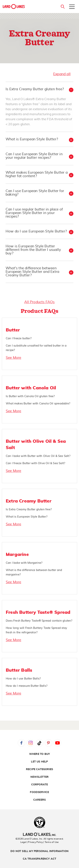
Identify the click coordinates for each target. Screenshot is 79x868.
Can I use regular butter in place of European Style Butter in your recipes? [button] (34, 213)
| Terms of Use (51, 842)
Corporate (40, 785)
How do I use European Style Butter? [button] (36, 231)
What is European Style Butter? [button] (32, 139)
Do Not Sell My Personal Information (39, 851)
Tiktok (40, 743)
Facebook (21, 743)
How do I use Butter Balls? (23, 679)
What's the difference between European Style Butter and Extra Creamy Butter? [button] (32, 272)
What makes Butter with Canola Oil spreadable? (38, 404)
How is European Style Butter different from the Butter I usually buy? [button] (33, 250)
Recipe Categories (39, 769)
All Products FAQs (39, 302)
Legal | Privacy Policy (32, 842)
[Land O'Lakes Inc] (39, 835)
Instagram (30, 743)
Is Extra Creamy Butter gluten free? (29, 509)
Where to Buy (39, 754)
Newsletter (40, 777)
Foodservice (39, 792)
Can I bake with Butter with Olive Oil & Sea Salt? (38, 456)
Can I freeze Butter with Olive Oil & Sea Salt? (35, 463)
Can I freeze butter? (19, 338)
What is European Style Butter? (27, 517)
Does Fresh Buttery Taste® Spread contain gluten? (39, 621)
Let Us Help (39, 762)
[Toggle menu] (72, 7)
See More (14, 358)
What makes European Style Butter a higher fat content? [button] (37, 174)
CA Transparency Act (40, 859)
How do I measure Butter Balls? (27, 686)
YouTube (58, 743)
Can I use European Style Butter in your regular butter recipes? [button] (34, 156)
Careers (39, 800)
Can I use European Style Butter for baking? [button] (35, 193)
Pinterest (49, 743)
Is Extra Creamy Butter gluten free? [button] (35, 89)
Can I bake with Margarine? (24, 563)
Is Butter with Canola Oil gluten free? (30, 396)
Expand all (62, 74)
